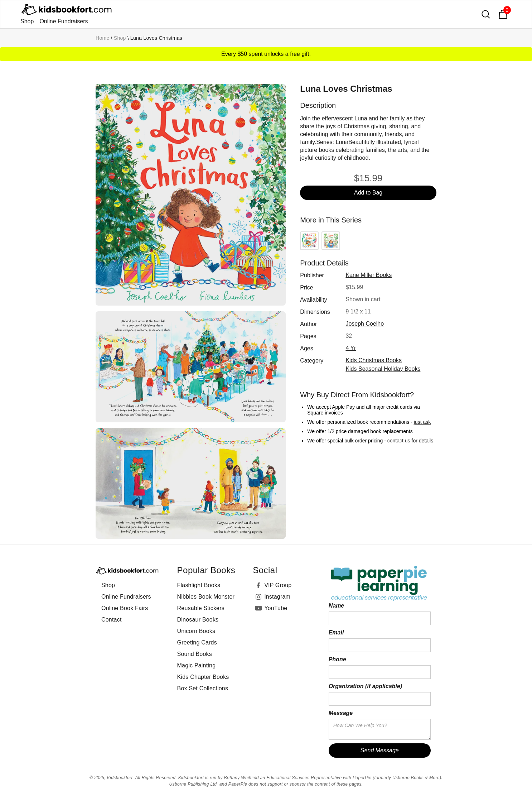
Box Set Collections (203, 688)
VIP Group (278, 585)
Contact (112, 620)
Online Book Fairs (125, 608)
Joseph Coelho (365, 324)
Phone (337, 659)
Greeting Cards (197, 642)
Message (341, 713)
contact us (399, 441)
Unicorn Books (196, 631)
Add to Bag (368, 193)
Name (337, 606)
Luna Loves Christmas (156, 38)
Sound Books (195, 654)
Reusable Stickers (201, 608)
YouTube (276, 608)
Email (336, 632)
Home (103, 38)
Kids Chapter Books (203, 677)
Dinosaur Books (198, 620)
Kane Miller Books (369, 275)
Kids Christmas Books (374, 360)
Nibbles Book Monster (206, 597)
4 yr (351, 348)
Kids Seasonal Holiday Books (383, 369)
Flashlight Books (199, 585)
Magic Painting (197, 665)
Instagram (277, 597)
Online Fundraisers (64, 21)
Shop (27, 21)
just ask (422, 422)
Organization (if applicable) (365, 686)
